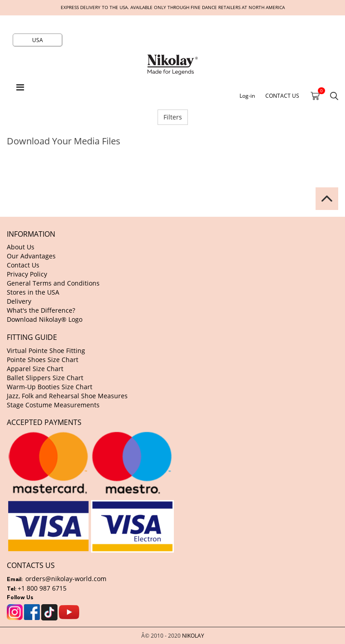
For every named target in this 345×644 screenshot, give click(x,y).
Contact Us (23, 265)
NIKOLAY (193, 635)
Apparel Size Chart (35, 369)
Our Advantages (31, 256)
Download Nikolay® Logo (45, 319)
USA (38, 40)
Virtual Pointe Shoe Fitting (46, 351)
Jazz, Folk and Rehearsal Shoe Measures (67, 396)
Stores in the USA (33, 292)
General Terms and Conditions (53, 283)
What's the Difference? (41, 310)
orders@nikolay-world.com (66, 579)
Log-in (247, 95)
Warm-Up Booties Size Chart (50, 387)
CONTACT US (282, 95)
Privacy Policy (27, 274)
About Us (21, 247)
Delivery (19, 301)
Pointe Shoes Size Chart (43, 360)
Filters (173, 117)
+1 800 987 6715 (42, 588)
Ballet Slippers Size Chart (45, 378)
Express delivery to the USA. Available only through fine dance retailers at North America (173, 7)
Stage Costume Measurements (53, 405)
